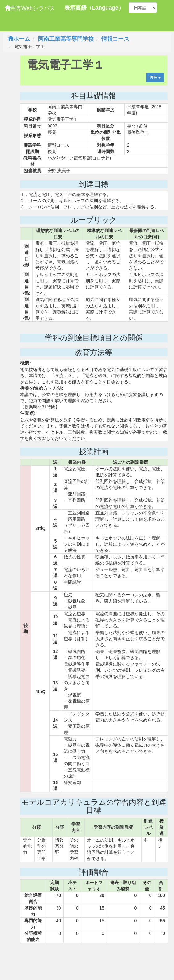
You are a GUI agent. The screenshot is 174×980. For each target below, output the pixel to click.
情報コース (115, 39)
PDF (155, 78)
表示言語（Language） (94, 8)
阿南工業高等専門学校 (66, 39)
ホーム (19, 39)
